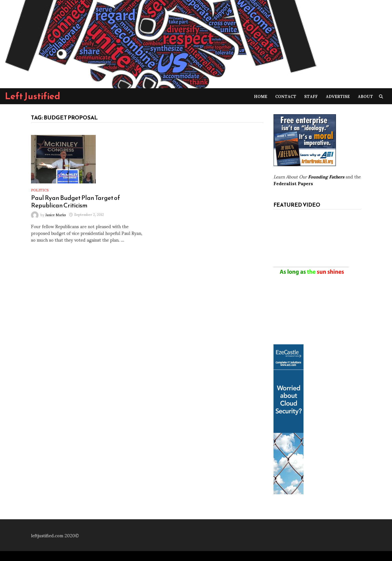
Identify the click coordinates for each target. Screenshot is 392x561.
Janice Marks (55, 214)
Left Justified (33, 96)
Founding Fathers (326, 176)
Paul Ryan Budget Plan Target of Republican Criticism (75, 201)
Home (261, 96)
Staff (311, 96)
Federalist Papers (293, 183)
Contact (286, 96)
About (365, 96)
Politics (40, 190)
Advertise (338, 96)
